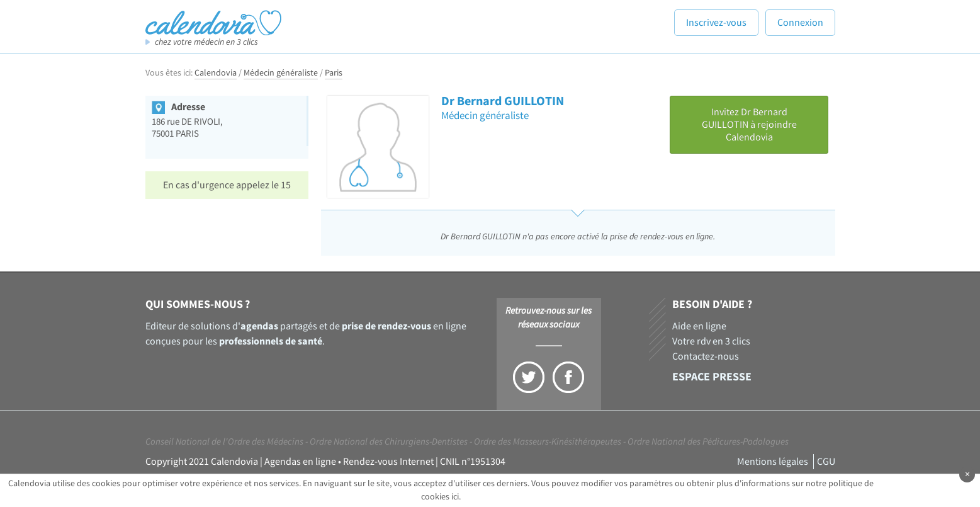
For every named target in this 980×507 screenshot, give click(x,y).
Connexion (800, 23)
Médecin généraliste (281, 73)
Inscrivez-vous (716, 23)
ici (455, 497)
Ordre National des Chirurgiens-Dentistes (389, 442)
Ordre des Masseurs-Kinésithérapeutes (548, 442)
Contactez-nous (706, 356)
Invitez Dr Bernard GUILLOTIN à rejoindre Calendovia (749, 125)
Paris (334, 73)
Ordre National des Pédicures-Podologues (708, 442)
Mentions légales (773, 462)
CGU (826, 462)
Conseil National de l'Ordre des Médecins (224, 442)
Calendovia (216, 73)
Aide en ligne (699, 326)
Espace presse (712, 377)
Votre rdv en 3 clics (711, 341)
